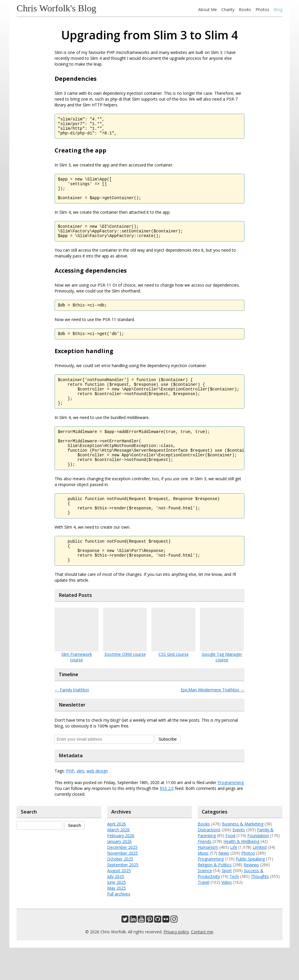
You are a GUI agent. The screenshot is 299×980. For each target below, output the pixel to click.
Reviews (251, 897)
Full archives (119, 926)
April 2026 (117, 856)
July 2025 (116, 909)
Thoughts (260, 909)
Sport (227, 903)
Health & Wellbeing (241, 874)
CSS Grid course (174, 687)
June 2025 (117, 915)
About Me (208, 9)
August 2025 (119, 903)
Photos (262, 9)
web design (97, 803)
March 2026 (118, 862)
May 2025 (117, 920)
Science (205, 903)
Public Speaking (250, 891)
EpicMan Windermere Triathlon (213, 722)
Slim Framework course (77, 689)
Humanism (208, 880)
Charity (228, 9)
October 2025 (120, 891)
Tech (234, 909)
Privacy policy (176, 964)
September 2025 (123, 897)
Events (239, 862)
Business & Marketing (243, 856)
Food (230, 868)
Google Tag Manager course (222, 689)
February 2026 (121, 868)
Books (245, 9)
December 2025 (122, 880)
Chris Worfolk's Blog (57, 8)
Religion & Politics (215, 897)
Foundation (258, 868)
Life (234, 880)
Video (227, 915)
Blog (278, 9)
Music (203, 885)
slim (80, 803)
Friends (205, 874)
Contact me (202, 964)
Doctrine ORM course (125, 687)
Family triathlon (72, 722)
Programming (231, 815)
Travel (204, 915)
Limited (260, 880)
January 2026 (119, 874)
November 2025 (122, 885)
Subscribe (168, 772)
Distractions (209, 862)
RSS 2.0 (167, 821)
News (224, 885)
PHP (70, 803)
